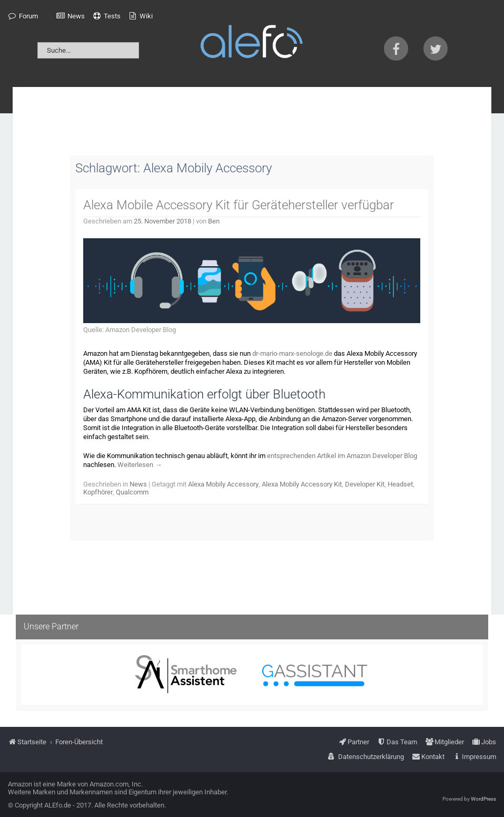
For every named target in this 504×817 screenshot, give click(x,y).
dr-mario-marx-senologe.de (292, 353)
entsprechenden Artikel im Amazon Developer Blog (342, 456)
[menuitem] (23, 16)
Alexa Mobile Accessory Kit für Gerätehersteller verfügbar (239, 205)
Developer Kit (365, 484)
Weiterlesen (140, 465)
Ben (214, 221)
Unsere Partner (51, 627)
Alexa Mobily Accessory (223, 484)
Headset (400, 484)
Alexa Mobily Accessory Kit (302, 484)
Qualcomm (132, 492)
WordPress (483, 799)
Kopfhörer (98, 492)
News (138, 484)
